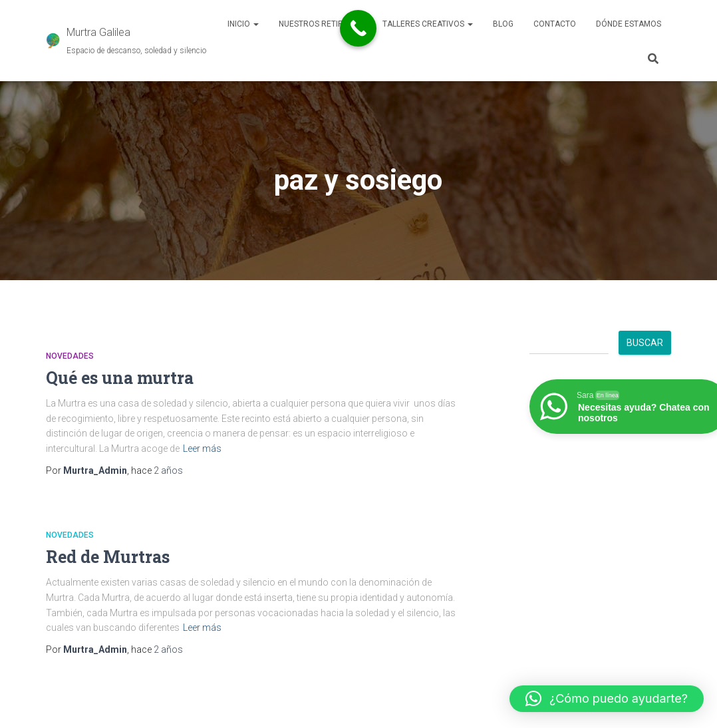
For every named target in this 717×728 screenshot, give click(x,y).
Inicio (243, 24)
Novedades (70, 356)
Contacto (555, 24)
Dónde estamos (629, 24)
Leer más (202, 449)
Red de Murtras (108, 557)
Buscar (645, 343)
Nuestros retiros (321, 24)
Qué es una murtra (120, 378)
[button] (607, 699)
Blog (503, 24)
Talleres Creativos (428, 24)
